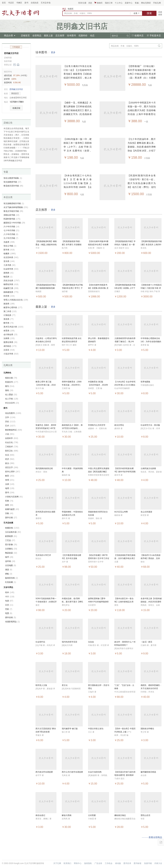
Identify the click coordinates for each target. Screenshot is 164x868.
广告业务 (98, 863)
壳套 (9, 609)
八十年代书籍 (11, 234)
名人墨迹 (11, 395)
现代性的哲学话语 (70, 642)
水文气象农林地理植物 (16, 207)
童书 (10, 493)
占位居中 (20, 13)
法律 (10, 484)
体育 (9, 505)
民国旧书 (12, 382)
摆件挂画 (11, 617)
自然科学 (12, 438)
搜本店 (115, 36)
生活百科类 (11, 257)
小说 (10, 434)
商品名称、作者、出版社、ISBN (78, 13)
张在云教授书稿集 (13, 178)
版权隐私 (88, 863)
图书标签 (138, 863)
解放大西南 (67, 815)
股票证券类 (10, 342)
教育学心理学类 (13, 308)
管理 (10, 480)
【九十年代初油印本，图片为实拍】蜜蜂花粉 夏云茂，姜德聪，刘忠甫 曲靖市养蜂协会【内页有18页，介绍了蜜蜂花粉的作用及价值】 (142, 147)
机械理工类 (11, 288)
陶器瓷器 (11, 553)
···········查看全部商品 (152, 837)
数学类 (8, 323)
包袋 (9, 601)
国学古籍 (11, 518)
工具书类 (9, 265)
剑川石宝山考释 (121, 512)
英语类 (8, 319)
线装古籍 (11, 378)
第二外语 (10, 311)
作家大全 (158, 863)
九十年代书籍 (11, 238)
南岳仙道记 (40, 815)
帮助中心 (78, 863)
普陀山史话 (145, 815)
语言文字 (12, 467)
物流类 (8, 277)
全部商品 (37, 35)
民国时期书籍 (12, 219)
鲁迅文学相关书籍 (13, 211)
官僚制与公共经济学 (97, 425)
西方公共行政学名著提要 (72, 772)
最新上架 (48, 35)
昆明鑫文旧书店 (11, 53)
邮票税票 (11, 536)
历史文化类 (12, 281)
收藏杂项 (12, 528)
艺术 (10, 426)
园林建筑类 (11, 292)
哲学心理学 (13, 472)
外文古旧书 (12, 403)
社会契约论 (40, 642)
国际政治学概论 (147, 729)
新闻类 (8, 273)
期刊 (10, 386)
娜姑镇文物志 (120, 815)
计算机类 (9, 315)
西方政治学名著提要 (44, 772)
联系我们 (67, 863)
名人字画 (12, 399)
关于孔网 (57, 863)
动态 (92, 35)
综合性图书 (13, 413)
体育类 (9, 331)
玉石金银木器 (13, 532)
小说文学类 (11, 354)
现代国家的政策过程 (44, 468)
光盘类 (9, 242)
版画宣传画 (12, 578)
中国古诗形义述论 (96, 729)
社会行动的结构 (95, 772)
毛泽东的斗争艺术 (43, 555)
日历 (9, 605)
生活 (10, 455)
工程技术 (12, 447)
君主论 (65, 685)
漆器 (9, 570)
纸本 (10, 592)
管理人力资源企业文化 (16, 300)
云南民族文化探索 (148, 468)
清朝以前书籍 (11, 215)
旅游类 (9, 304)
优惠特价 (83, 35)
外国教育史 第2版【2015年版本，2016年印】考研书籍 (98, 385)
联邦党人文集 (41, 685)
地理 (10, 488)
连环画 (10, 561)
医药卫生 (12, 451)
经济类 (9, 296)
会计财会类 (10, 335)
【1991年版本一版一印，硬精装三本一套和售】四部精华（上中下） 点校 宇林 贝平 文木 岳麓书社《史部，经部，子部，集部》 (78, 147)
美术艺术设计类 (13, 327)
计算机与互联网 (14, 497)
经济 (10, 459)
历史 (10, 422)
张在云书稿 (10, 246)
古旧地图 (11, 565)
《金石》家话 (146, 642)
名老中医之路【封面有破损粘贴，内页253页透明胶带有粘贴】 (151, 602)
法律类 (9, 338)
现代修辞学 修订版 (70, 729)
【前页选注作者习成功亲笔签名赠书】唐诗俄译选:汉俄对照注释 (125, 775)
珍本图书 (71, 35)
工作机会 (109, 863)
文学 (10, 417)
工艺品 (10, 540)
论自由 (91, 642)
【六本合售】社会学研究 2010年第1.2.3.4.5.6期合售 (125, 385)
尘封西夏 (92, 815)
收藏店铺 (16, 108)
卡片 (10, 597)
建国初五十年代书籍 (14, 223)
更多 (53, 52)
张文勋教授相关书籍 (14, 203)
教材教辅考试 (14, 430)
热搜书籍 (148, 863)
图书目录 (127, 863)
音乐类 (9, 261)
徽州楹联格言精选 (148, 772)
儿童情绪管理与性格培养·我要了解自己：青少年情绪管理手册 (125, 342)
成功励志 (10, 346)
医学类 (9, 250)
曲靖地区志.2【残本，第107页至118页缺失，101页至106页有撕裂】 (72, 428)
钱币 (9, 557)
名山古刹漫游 (146, 512)
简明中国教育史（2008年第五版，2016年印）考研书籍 (72, 385)
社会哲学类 (11, 269)
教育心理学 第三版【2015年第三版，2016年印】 (46, 385)
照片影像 (11, 545)
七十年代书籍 (11, 230)
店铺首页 (25, 35)
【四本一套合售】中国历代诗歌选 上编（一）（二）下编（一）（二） (125, 732)
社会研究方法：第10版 (150, 425)
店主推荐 (60, 35)
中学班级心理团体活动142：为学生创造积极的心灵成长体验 (151, 342)
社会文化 (12, 442)
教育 (10, 476)
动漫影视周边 (12, 622)
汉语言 (9, 350)
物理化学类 (11, 284)
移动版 (118, 863)
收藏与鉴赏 (12, 509)
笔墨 (9, 613)
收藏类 (10, 254)
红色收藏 (11, 582)
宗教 (9, 513)
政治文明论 (119, 425)
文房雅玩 (11, 549)
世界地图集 (145, 382)
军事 (9, 501)
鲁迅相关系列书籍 (13, 186)
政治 (10, 463)
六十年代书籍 (11, 227)
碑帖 (9, 574)
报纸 (9, 390)
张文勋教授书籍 (12, 182)
